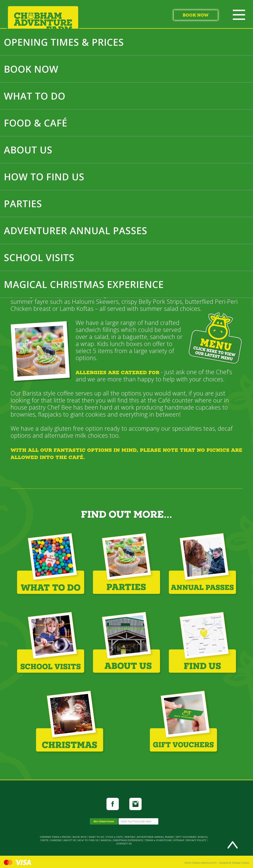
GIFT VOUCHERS (186, 837)
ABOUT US (28, 150)
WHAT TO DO (35, 96)
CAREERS (56, 840)
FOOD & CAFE (115, 837)
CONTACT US (124, 844)
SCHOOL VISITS (39, 257)
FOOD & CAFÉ (36, 123)
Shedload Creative (240, 863)
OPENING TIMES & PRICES (64, 42)
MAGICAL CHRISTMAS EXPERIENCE (84, 284)
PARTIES (23, 204)
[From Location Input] (138, 821)
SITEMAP (179, 840)
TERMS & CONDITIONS (158, 840)
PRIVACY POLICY (196, 840)
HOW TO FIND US (44, 177)
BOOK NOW (31, 69)
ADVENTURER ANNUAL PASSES (76, 230)
